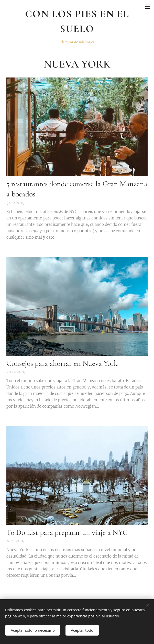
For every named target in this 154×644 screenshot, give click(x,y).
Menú (148, 7)
